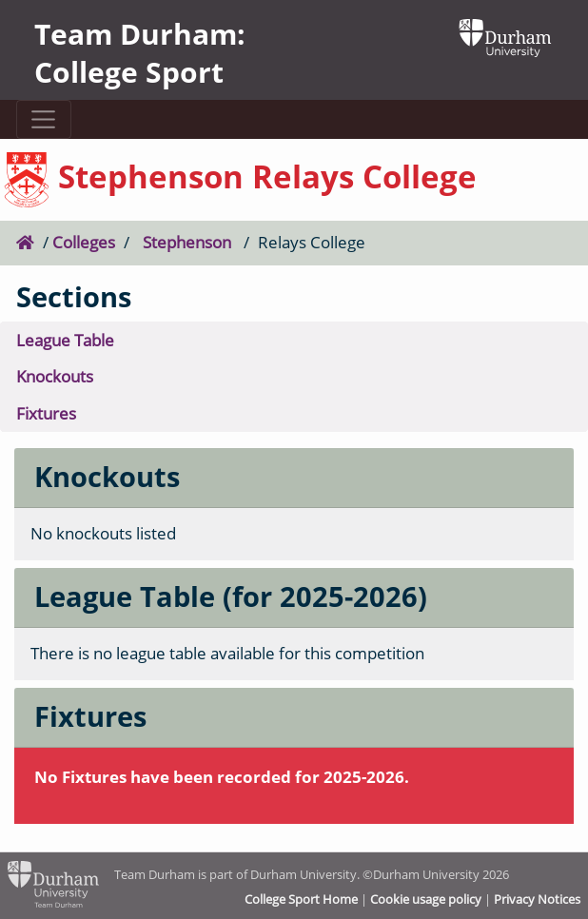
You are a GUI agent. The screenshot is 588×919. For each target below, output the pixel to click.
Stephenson (187, 242)
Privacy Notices (537, 899)
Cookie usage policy (426, 899)
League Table (65, 340)
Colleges (84, 242)
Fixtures (46, 413)
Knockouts (55, 376)
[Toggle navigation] (44, 119)
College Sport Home (301, 899)
